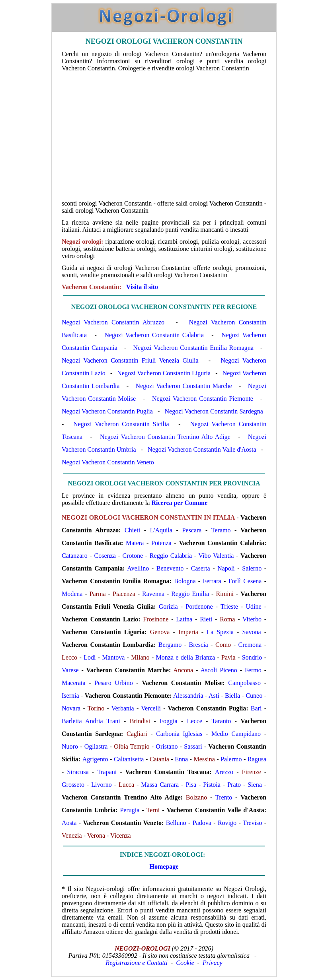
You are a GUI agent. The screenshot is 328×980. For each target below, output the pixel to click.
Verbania (123, 708)
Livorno (102, 785)
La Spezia (220, 632)
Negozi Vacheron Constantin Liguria (164, 373)
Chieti (132, 530)
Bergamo (170, 645)
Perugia (130, 810)
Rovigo (227, 823)
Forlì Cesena (245, 581)
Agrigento (95, 759)
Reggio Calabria (171, 556)
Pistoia (212, 785)
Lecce (195, 721)
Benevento (170, 568)
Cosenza (105, 556)
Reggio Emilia (190, 594)
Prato (234, 785)
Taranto (222, 721)
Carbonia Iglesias (179, 734)
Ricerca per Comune (179, 503)
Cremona (250, 645)
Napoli (226, 568)
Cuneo (254, 696)
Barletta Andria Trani (91, 721)
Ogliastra (96, 746)
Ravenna (153, 594)
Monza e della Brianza (185, 657)
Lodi (90, 657)
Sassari (193, 746)
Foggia (168, 721)
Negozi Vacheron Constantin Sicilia (121, 424)
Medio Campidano (236, 734)
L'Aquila (161, 530)
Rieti (206, 619)
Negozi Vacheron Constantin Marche (184, 386)
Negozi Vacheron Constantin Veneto (108, 462)
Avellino (138, 568)
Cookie (185, 963)
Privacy (213, 963)
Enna (181, 759)
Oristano (167, 746)
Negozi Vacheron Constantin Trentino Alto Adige (165, 437)
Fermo (253, 670)
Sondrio (252, 657)
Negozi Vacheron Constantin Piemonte (203, 399)
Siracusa (78, 772)
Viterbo (252, 619)
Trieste (229, 606)
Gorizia (168, 606)
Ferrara (212, 581)
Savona (251, 632)
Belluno (176, 823)
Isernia (70, 696)
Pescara (192, 530)
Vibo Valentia (216, 556)
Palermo (231, 759)
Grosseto (73, 785)
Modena (72, 594)
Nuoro (70, 746)
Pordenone (199, 606)
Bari (256, 708)
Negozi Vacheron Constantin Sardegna (214, 411)
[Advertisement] (164, 136)
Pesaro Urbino (114, 683)
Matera (135, 543)
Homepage (164, 866)
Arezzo (224, 772)
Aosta (69, 823)
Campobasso (244, 683)
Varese (70, 670)
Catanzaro (75, 556)
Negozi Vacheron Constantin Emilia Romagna (193, 348)
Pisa (191, 785)
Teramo (221, 530)
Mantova (113, 657)
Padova (202, 823)
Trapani (107, 772)
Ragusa (257, 759)
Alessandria (188, 696)
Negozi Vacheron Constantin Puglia (107, 411)
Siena (255, 785)
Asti (214, 696)
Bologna (185, 581)
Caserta (201, 568)
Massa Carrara (160, 785)
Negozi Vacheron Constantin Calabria (154, 335)
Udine (253, 606)
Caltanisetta (129, 759)
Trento (224, 797)
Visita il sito (142, 287)
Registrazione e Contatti (137, 963)
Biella (232, 696)
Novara (71, 708)
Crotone (133, 556)
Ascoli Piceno (219, 670)
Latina (184, 619)
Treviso (252, 823)
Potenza (161, 543)
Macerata (74, 683)
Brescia (199, 645)
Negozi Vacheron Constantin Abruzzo (113, 322)
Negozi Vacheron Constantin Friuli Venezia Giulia (130, 360)
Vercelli (151, 708)
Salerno (252, 568)
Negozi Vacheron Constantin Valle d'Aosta (202, 449)
